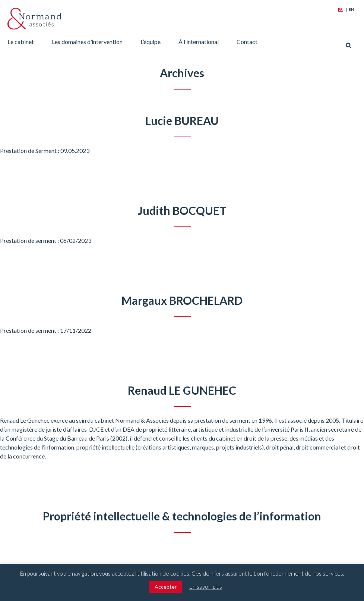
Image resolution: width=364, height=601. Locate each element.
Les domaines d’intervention (87, 42)
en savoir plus (206, 586)
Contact (247, 42)
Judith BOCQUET (182, 210)
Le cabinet (21, 42)
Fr (340, 9)
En (351, 9)
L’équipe (151, 42)
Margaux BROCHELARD (182, 300)
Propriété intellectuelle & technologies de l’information (182, 516)
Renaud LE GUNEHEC (182, 390)
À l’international (199, 42)
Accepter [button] (166, 587)
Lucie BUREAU (182, 120)
